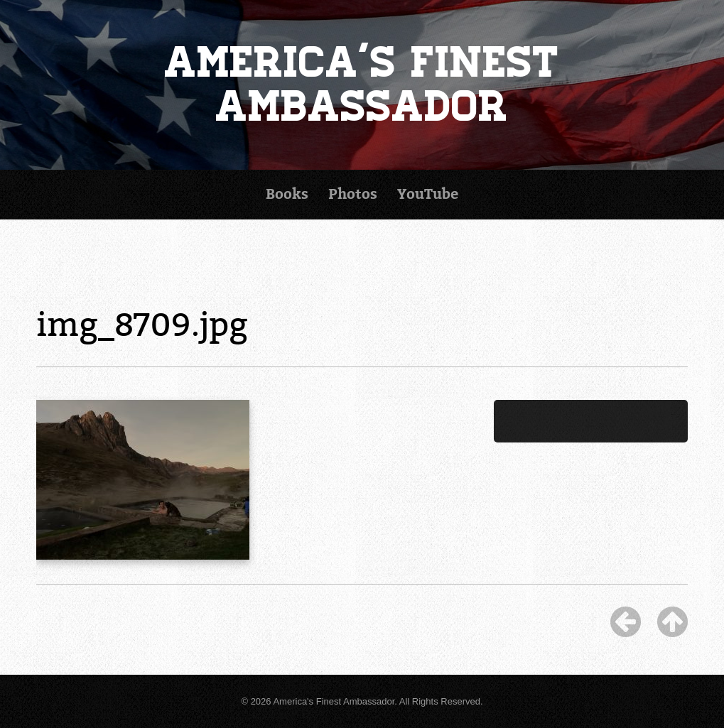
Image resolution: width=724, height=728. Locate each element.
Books (287, 194)
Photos (353, 194)
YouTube (428, 194)
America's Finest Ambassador (362, 85)
